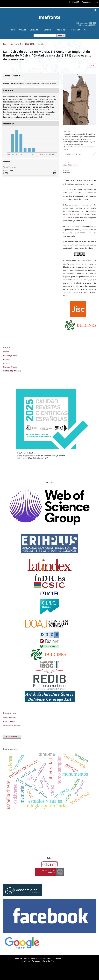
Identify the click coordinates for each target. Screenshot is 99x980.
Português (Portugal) (12, 371)
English (6, 352)
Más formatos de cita (73, 154)
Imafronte (50, 17)
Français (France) (10, 367)
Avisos (87, 30)
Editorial (48, 30)
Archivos (22, 30)
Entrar (96, 2)
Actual (12, 30)
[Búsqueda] (45, 36)
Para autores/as (9, 721)
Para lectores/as (9, 718)
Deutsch (7, 363)
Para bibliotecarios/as (12, 725)
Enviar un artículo (12, 737)
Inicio (5, 44)
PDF (92, 66)
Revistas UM (74, 2)
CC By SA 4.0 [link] (69, 214)
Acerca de (61, 30)
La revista (34, 30)
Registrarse (86, 2)
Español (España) (10, 356)
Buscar (61, 35)
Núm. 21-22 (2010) (27, 44)
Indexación (75, 30)
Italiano (6, 359)
